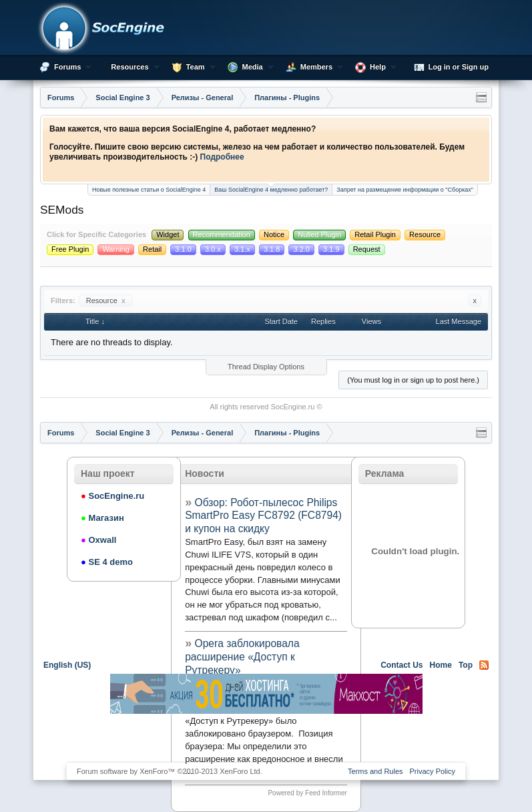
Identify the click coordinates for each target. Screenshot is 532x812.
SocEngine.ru (292, 407)
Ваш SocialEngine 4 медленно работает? (271, 189)
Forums (67, 67)
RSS (484, 665)
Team (196, 67)
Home (441, 665)
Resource (106, 300)
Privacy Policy (433, 771)
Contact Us (402, 665)
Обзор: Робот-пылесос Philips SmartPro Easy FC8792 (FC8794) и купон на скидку (263, 516)
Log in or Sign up (451, 67)
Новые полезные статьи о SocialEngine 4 (149, 190)
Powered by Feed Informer (307, 793)
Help (378, 67)
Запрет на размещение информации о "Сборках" (405, 190)
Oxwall (98, 540)
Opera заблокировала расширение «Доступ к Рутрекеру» (242, 657)
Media (253, 67)
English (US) (67, 665)
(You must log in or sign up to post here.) (413, 380)
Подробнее (222, 157)
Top (466, 665)
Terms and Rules (375, 771)
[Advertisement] (266, 737)
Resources (129, 67)
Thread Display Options (266, 367)
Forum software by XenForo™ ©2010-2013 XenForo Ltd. (170, 771)
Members (316, 67)
